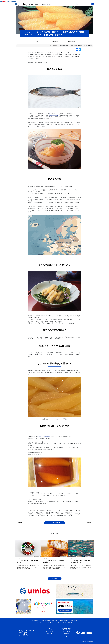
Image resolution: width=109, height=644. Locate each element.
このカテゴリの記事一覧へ (55, 523)
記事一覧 (50, 633)
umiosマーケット (67, 635)
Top (51, 46)
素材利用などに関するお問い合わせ (61, 620)
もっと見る (55, 579)
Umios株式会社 (67, 630)
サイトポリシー (41, 622)
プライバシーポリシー (51, 622)
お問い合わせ (74, 620)
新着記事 (36, 620)
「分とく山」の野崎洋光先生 (44, 437)
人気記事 (42, 620)
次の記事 (90, 522)
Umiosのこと (55, 41)
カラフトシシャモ (53, 115)
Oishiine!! (67, 633)
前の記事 (19, 522)
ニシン (51, 113)
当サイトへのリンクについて (65, 622)
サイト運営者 (48, 620)
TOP (37, 41)
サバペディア (67, 632)
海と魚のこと (72, 41)
